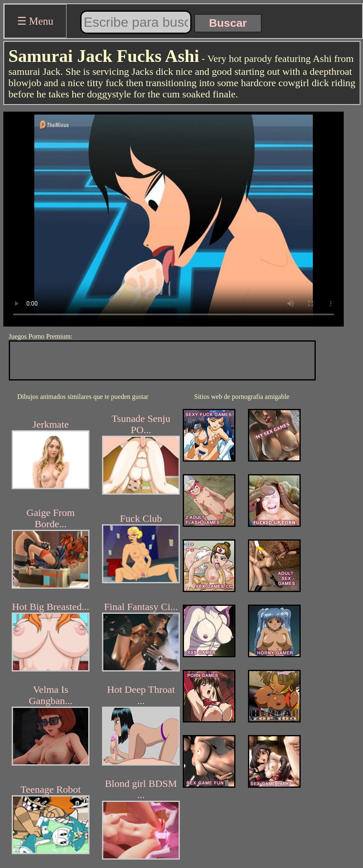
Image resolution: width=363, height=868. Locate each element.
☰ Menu (35, 21)
